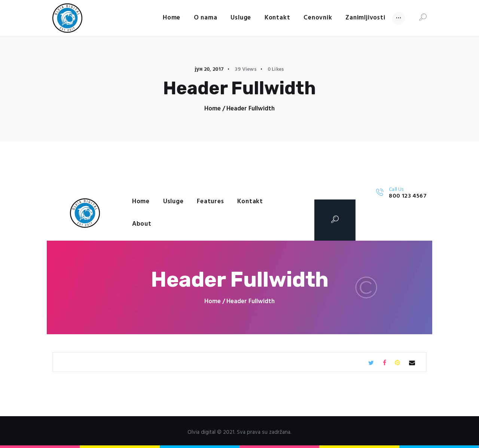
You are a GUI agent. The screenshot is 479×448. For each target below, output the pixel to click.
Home (213, 109)
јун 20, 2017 (209, 69)
